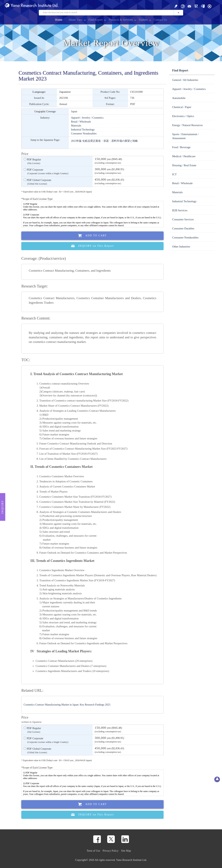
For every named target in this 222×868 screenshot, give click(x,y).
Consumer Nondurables (84, 133)
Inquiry (3, 507)
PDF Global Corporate (38, 182)
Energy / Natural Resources (187, 125)
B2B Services (180, 210)
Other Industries (181, 247)
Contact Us (160, 20)
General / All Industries (185, 80)
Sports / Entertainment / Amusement (185, 136)
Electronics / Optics (183, 116)
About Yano (75, 20)
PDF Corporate (46, 172)
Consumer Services (183, 219)
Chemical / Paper (182, 107)
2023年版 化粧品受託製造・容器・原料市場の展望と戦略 (104, 141)
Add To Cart (93, 236)
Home (59, 20)
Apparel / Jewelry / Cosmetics (87, 118)
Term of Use (93, 851)
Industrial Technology (83, 129)
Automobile (179, 98)
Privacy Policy (111, 851)
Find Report (96, 20)
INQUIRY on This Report (92, 246)
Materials (76, 126)
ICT (174, 174)
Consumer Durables (183, 228)
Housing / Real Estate (184, 165)
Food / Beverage (181, 147)
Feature (143, 20)
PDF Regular (32, 162)
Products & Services (121, 20)
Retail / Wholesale (81, 122)
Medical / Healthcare (184, 156)
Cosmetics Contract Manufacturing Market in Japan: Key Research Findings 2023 (67, 705)
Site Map (126, 851)
